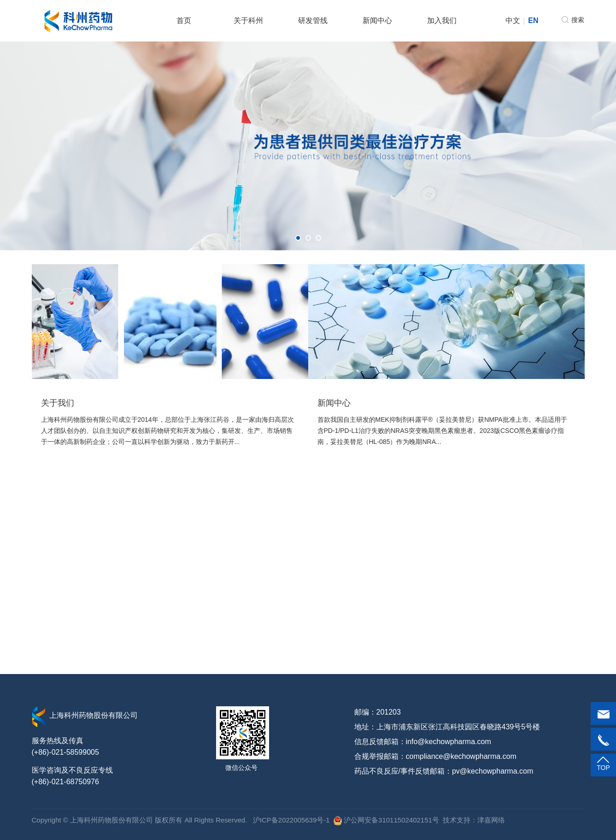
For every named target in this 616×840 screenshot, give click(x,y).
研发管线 (313, 21)
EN (533, 21)
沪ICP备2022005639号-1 (290, 820)
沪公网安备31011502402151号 (386, 820)
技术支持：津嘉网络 (474, 820)
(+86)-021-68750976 (65, 782)
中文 (513, 21)
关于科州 (248, 21)
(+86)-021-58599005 (65, 752)
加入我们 (442, 21)
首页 (184, 21)
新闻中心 (377, 21)
